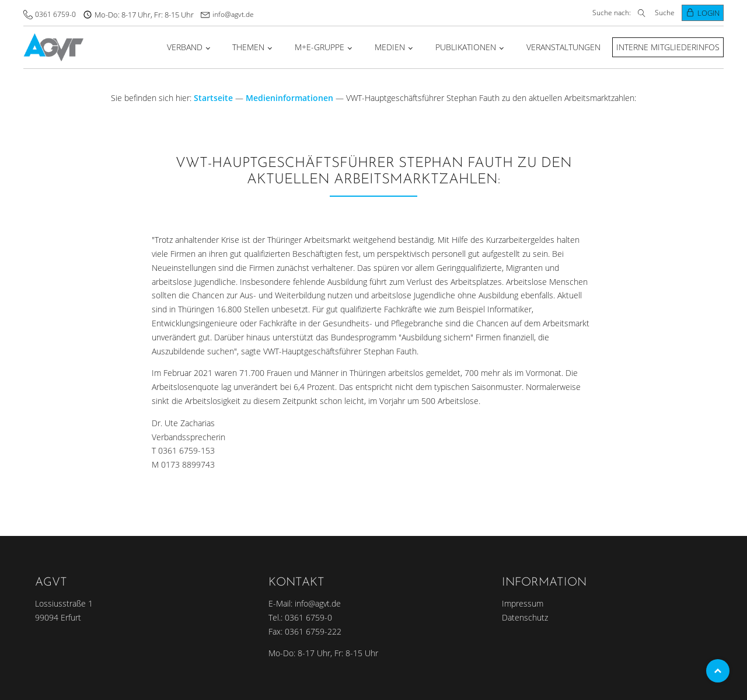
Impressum (523, 603)
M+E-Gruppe (320, 47)
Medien (390, 47)
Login (708, 13)
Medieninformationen (289, 98)
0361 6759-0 (55, 14)
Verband (185, 47)
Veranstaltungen (563, 47)
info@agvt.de (233, 14)
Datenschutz (525, 617)
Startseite (213, 98)
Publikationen (466, 47)
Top (718, 671)
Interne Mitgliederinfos (668, 47)
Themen (248, 47)
